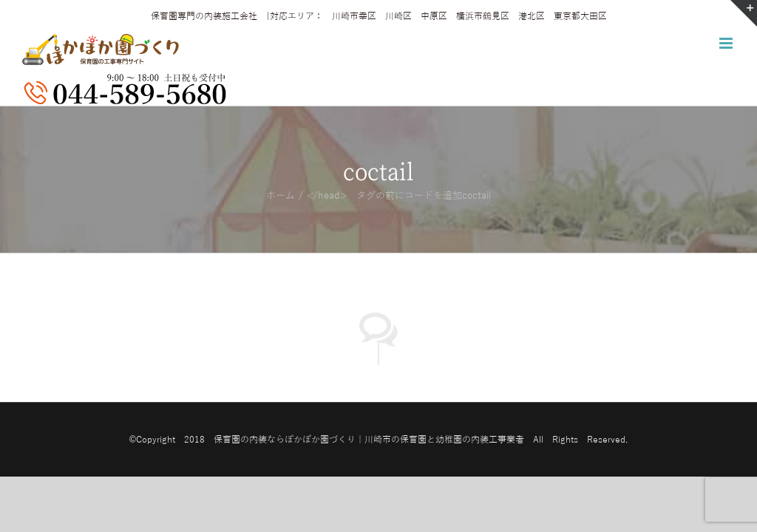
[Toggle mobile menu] (727, 43)
